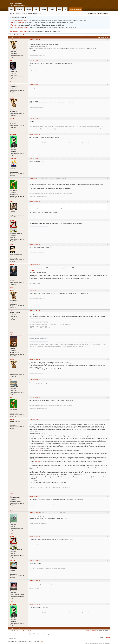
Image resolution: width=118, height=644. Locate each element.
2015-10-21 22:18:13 (35, 179)
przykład (32, 270)
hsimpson (13, 158)
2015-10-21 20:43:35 (35, 119)
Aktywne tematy (92, 13)
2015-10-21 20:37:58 (35, 60)
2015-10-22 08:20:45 (35, 359)
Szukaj (36, 9)
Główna (11, 9)
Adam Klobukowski (16, 335)
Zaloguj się (87, 35)
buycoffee (59, 487)
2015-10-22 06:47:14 (35, 265)
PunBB (108, 637)
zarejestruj (94, 35)
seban (12, 513)
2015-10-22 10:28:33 (35, 420)
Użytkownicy (20, 9)
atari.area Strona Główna (75, 9)
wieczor (12, 560)
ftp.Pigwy (40, 451)
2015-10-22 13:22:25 (35, 513)
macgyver (13, 265)
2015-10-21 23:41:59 (35, 220)
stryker (12, 40)
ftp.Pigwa (38, 461)
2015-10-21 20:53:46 (35, 134)
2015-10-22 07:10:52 (35, 290)
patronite (54, 487)
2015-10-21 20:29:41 (35, 40)
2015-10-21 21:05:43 (35, 158)
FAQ (65, 9)
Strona (12, 82)
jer (11, 496)
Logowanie (52, 9)
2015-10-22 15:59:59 (35, 560)
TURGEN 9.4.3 (14, 26)
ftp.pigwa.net (41, 103)
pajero (12, 581)
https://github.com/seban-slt (40, 523)
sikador (12, 85)
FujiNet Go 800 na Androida (17, 22)
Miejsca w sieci (24, 32)
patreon (69, 487)
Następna (28, 35)
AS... (11, 380)
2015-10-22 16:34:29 (35, 581)
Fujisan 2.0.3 (13, 24)
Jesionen (13, 134)
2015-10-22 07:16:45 (35, 311)
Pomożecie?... (33, 489)
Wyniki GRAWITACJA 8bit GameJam (19, 27)
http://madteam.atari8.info (35, 589)
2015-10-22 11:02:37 (35, 496)
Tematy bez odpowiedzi (102, 13)
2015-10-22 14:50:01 (35, 536)
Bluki (12, 201)
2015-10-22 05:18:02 (35, 244)
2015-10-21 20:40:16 (35, 85)
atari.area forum (16, 4)
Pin (11, 60)
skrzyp (12, 220)
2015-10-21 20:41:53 (35, 98)
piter (11, 311)
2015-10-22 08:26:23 (35, 380)
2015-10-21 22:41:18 (35, 201)
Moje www (32, 506)
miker (12, 244)
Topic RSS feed (104, 37)
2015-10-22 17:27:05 (35, 604)
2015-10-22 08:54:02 (35, 397)
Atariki (59, 9)
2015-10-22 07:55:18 (35, 335)
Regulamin (28, 9)
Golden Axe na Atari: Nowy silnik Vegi (19, 21)
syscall (12, 119)
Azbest (12, 420)
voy (11, 179)
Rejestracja (44, 9)
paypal (64, 487)
